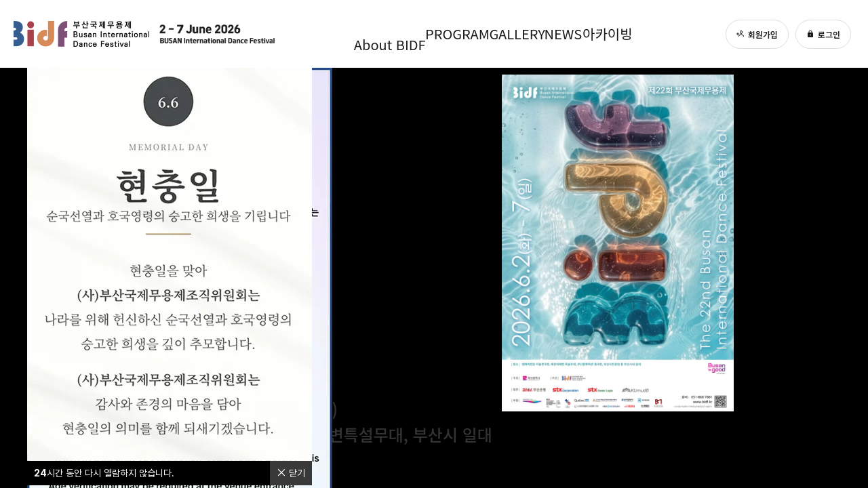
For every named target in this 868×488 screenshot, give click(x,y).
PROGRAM (445, 34)
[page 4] (831, 270)
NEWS (574, 34)
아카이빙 (629, 34)
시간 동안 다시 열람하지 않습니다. (104, 473)
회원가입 (757, 34)
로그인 (823, 34)
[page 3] (831, 249)
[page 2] (831, 229)
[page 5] (831, 290)
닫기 (291, 473)
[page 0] (831, 203)
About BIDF (367, 34)
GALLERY (515, 34)
